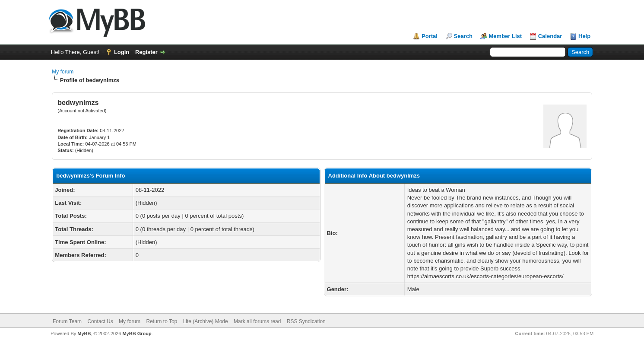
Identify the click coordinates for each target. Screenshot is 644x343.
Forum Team (67, 321)
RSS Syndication (306, 321)
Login (122, 52)
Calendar (550, 36)
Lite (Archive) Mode (206, 321)
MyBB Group (137, 333)
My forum (63, 72)
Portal (430, 36)
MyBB (84, 333)
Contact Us (100, 321)
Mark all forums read (257, 321)
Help (584, 36)
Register (146, 52)
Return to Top (162, 321)
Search (463, 36)
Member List (506, 36)
